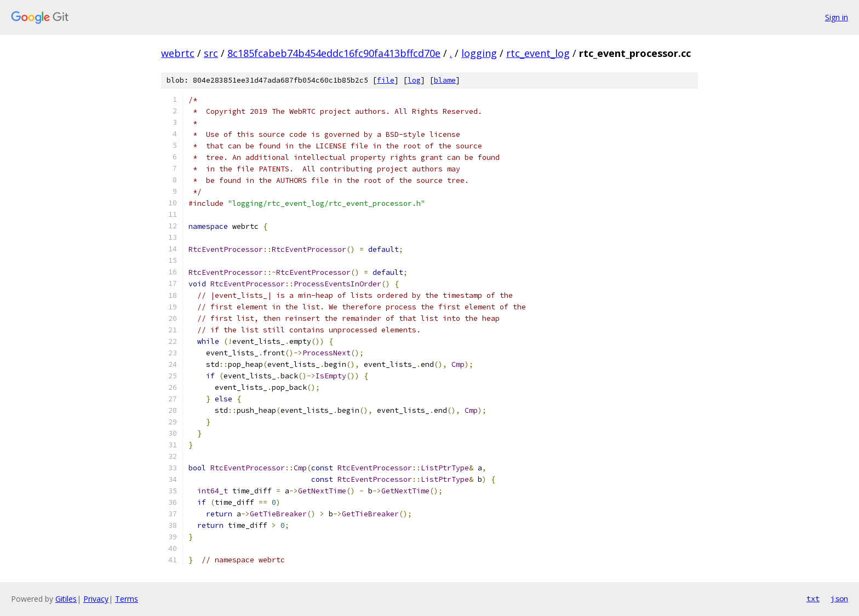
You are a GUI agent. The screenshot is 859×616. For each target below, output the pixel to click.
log (414, 80)
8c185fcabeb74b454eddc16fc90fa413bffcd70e (334, 53)
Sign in (837, 17)
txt (813, 598)
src (211, 53)
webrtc (178, 53)
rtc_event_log (538, 53)
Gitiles (66, 599)
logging (479, 53)
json (839, 598)
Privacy (96, 599)
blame (445, 80)
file (386, 80)
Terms (127, 599)
